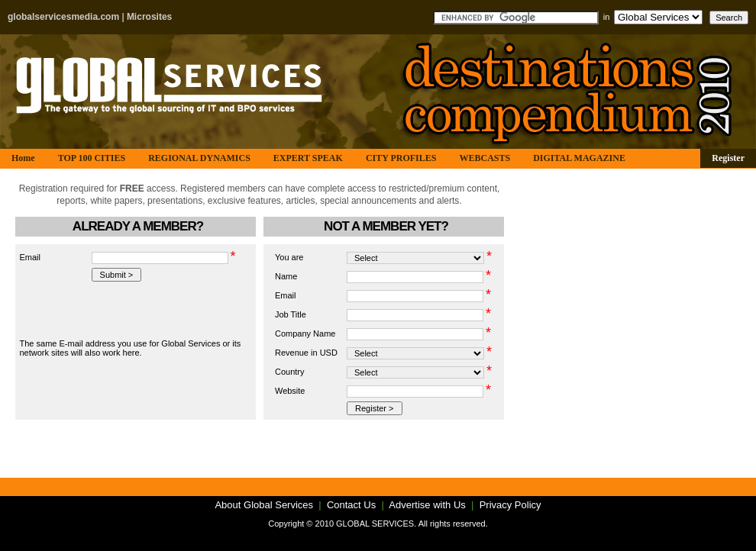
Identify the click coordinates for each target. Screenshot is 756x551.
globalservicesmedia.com (63, 17)
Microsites (149, 17)
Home (23, 158)
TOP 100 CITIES (92, 158)
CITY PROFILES (401, 158)
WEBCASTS (485, 158)
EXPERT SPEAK (308, 158)
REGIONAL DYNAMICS (199, 158)
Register (728, 158)
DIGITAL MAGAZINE (579, 158)
